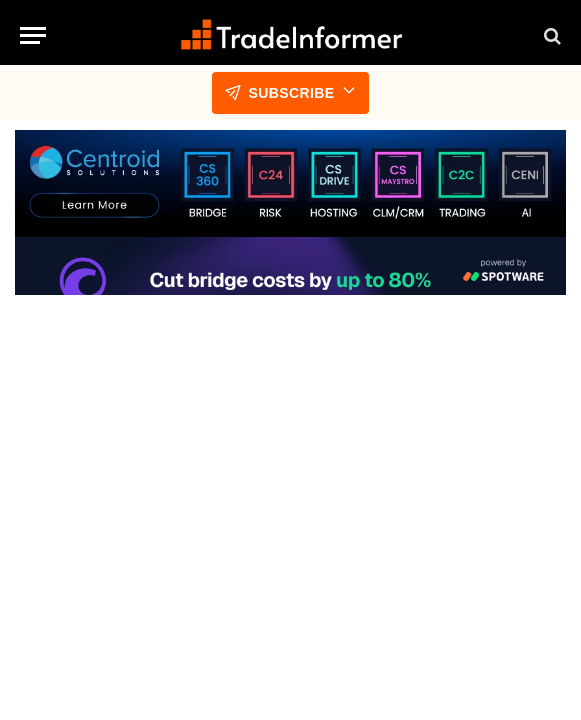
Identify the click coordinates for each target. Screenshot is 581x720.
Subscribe (290, 93)
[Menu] (33, 35)
